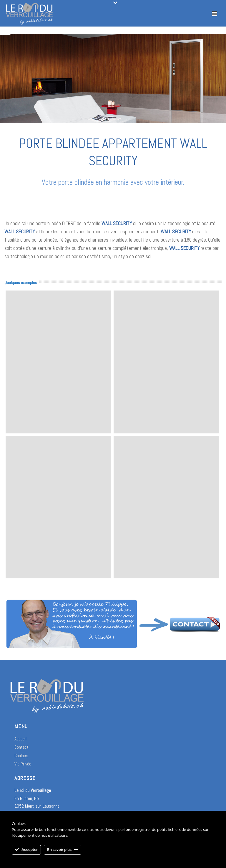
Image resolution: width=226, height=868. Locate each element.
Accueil (20, 739)
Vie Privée (23, 764)
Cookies (21, 756)
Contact (21, 747)
